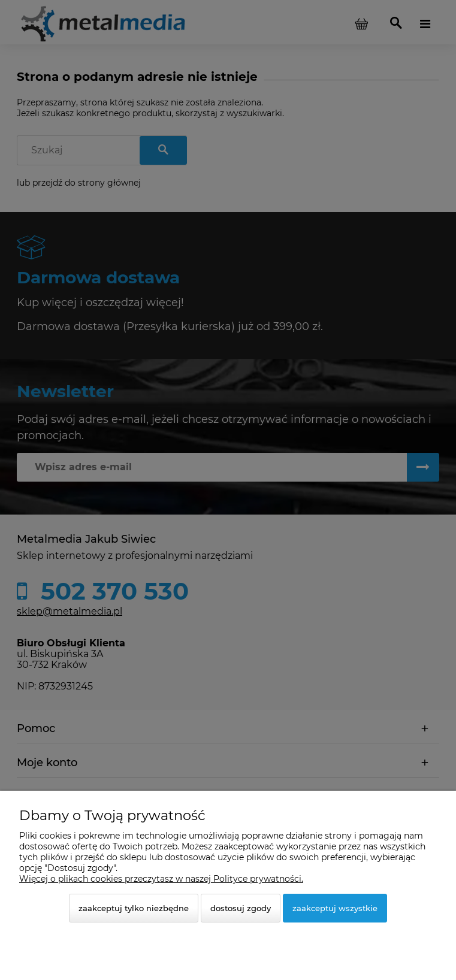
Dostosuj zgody (241, 908)
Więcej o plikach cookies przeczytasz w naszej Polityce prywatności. (161, 879)
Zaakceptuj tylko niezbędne (134, 908)
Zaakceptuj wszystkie (335, 908)
